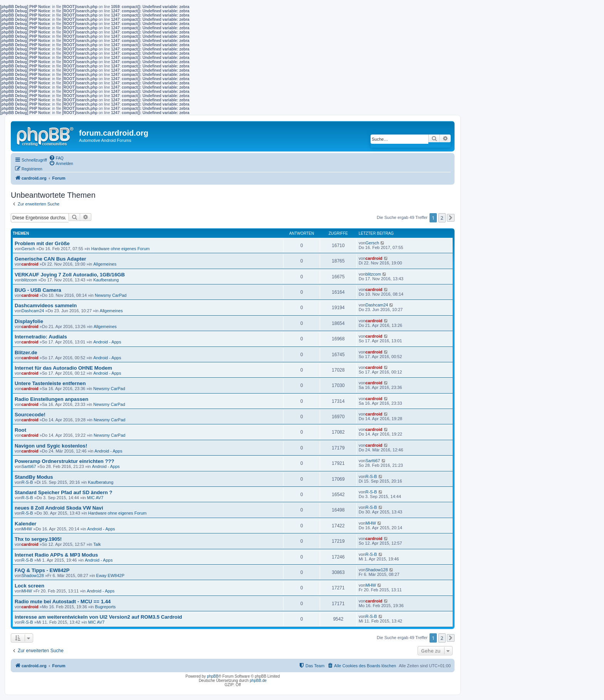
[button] (451, 218)
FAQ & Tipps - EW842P (42, 570)
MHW (27, 529)
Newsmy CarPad (111, 295)
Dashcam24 (33, 311)
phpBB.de (258, 681)
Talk (97, 544)
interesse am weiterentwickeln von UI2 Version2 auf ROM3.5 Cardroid (98, 617)
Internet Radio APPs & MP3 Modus (56, 555)
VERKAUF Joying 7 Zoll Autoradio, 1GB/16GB (70, 275)
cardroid (30, 264)
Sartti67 (29, 466)
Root (20, 430)
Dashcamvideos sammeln (46, 305)
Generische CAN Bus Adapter (50, 259)
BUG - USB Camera (38, 290)
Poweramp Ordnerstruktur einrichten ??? (65, 461)
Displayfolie (29, 321)
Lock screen (29, 586)
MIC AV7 (95, 498)
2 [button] (442, 218)
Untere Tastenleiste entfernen (50, 383)
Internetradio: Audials (41, 337)
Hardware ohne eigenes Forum (121, 249)
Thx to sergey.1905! (38, 539)
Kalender (25, 524)
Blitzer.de (26, 353)
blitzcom (29, 280)
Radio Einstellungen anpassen (51, 399)
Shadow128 (33, 575)
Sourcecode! (30, 415)
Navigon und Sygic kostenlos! (51, 446)
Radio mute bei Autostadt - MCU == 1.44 (63, 602)
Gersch (28, 249)
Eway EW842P (110, 575)
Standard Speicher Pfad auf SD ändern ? (64, 492)
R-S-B (27, 482)
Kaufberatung (106, 280)
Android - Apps (107, 342)
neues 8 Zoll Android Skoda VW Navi (59, 508)
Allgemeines (105, 264)
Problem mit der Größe (42, 243)
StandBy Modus (34, 477)
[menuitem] (56, 158)
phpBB (213, 676)
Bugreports (106, 607)
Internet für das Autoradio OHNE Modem (63, 368)
